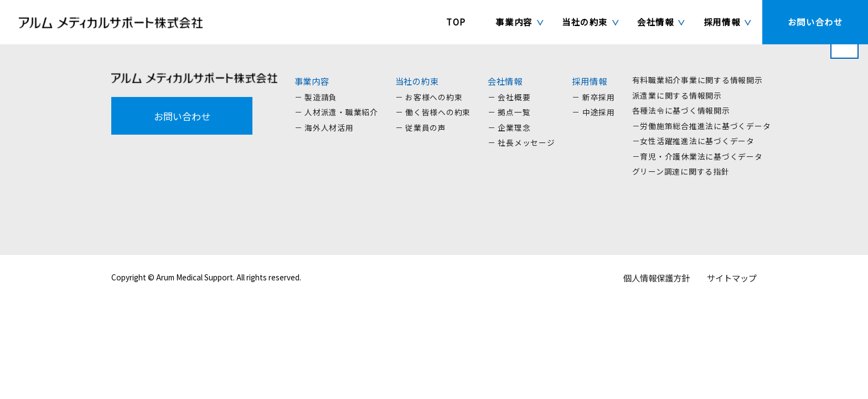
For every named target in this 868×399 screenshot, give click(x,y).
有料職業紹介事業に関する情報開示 (697, 80)
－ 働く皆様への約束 (433, 112)
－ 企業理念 (509, 127)
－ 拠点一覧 (509, 112)
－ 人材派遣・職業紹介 (336, 112)
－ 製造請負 (316, 97)
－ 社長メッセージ (521, 142)
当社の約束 (417, 81)
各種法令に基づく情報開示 (681, 110)
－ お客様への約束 (429, 97)
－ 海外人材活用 (324, 127)
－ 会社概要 (509, 97)
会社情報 (505, 81)
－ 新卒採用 (593, 97)
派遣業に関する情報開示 (677, 95)
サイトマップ (732, 278)
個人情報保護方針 (657, 278)
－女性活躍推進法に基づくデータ (693, 141)
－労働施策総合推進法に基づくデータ (702, 126)
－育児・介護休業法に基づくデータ (697, 156)
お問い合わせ (182, 116)
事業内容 (312, 81)
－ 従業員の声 (421, 127)
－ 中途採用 (593, 112)
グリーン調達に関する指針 (681, 171)
